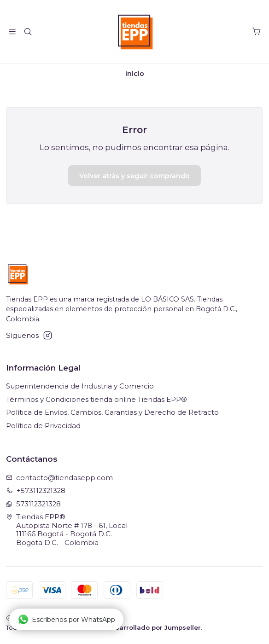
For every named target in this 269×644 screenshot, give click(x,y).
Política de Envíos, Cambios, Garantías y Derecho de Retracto (112, 412)
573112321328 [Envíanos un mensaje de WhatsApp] (34, 504)
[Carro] (257, 32)
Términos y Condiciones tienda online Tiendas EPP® (96, 400)
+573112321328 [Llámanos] (36, 491)
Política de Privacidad (43, 426)
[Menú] (12, 32)
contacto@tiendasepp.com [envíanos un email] (60, 478)
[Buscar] (28, 32)
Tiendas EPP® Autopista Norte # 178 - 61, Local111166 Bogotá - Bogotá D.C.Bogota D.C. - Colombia (67, 530)
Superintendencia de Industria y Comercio (80, 386)
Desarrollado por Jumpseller (154, 627)
